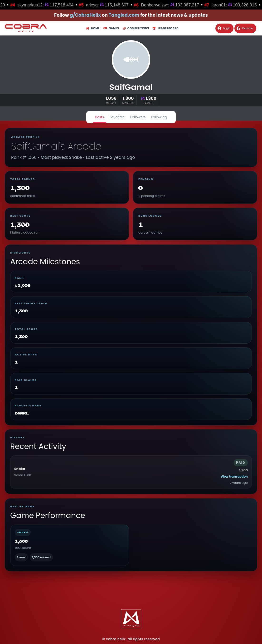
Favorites (117, 117)
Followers (138, 117)
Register (245, 28)
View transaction (234, 477)
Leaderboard (165, 28)
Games (111, 28)
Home (93, 28)
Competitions (136, 28)
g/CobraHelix (85, 15)
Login (224, 28)
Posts (100, 117)
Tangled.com (124, 15)
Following (159, 117)
